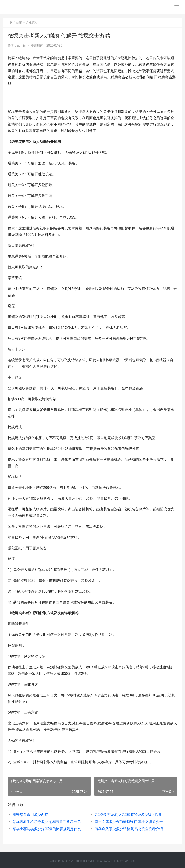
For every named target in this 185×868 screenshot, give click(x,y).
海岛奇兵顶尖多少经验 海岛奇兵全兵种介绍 (129, 829)
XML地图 (130, 861)
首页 (19, 23)
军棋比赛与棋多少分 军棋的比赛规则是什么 (47, 829)
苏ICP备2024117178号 (110, 861)
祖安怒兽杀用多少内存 (30, 815)
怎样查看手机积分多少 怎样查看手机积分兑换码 (50, 822)
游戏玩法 (32, 23)
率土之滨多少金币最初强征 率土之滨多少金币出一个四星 (132, 822)
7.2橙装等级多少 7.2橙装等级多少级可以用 (128, 815)
